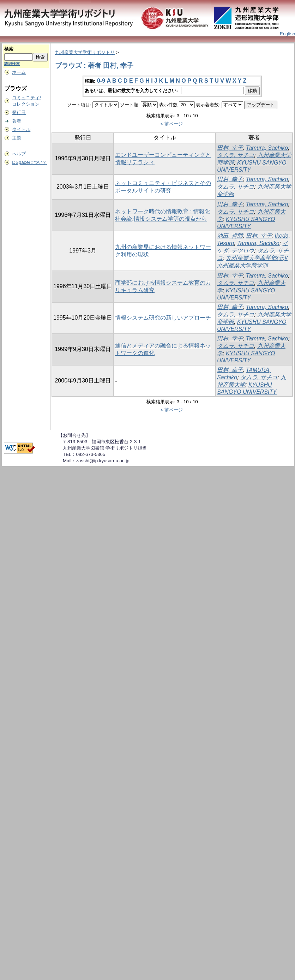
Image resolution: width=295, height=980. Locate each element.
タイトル (21, 129)
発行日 (19, 112)
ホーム (19, 72)
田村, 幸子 (230, 148)
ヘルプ (19, 154)
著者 (17, 121)
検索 (9, 49)
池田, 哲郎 (230, 236)
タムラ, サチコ (236, 155)
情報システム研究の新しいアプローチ (163, 318)
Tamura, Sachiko (267, 148)
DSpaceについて (29, 162)
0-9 (101, 81)
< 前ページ (171, 124)
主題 (17, 138)
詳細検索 (12, 64)
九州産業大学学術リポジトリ (85, 52)
